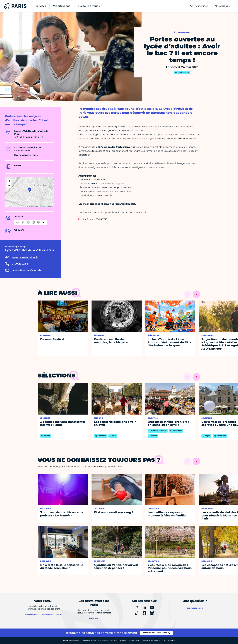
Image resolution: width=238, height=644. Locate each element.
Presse (123, 641)
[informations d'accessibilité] (31, 222)
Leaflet (30, 207)
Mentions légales (71, 641)
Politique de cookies (151, 641)
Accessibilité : (100, 641)
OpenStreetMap (43, 207)
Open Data (134, 641)
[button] (30, 190)
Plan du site (169, 641)
